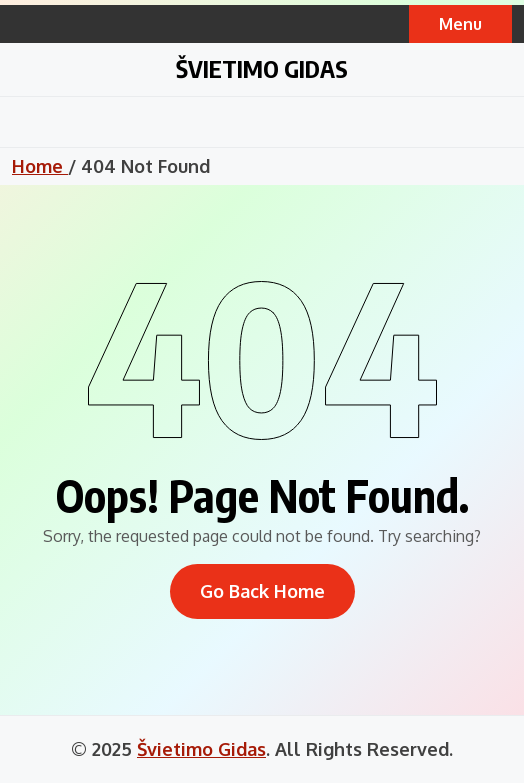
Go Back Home (262, 591)
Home (40, 166)
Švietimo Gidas (262, 68)
